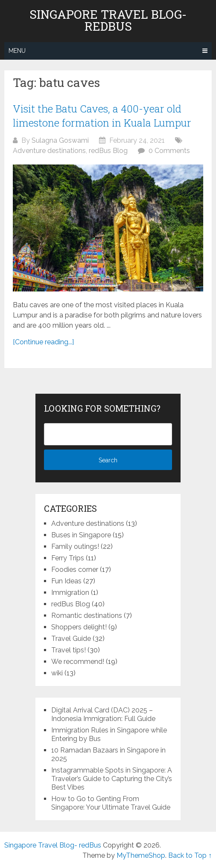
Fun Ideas (66, 581)
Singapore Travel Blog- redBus (108, 20)
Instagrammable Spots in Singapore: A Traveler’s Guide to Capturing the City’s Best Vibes (112, 779)
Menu (17, 51)
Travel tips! (69, 650)
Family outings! (75, 546)
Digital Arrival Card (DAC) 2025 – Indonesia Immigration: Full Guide (103, 714)
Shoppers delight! (79, 627)
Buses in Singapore (81, 535)
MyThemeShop (141, 855)
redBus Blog (108, 151)
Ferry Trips (68, 558)
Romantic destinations (87, 616)
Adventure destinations (49, 151)
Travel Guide (71, 639)
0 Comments (169, 151)
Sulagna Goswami (60, 140)
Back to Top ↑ (190, 855)
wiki (57, 673)
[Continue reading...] (43, 342)
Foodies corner (75, 570)
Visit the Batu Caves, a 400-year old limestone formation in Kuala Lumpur (102, 116)
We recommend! (78, 662)
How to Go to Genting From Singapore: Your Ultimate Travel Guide (111, 803)
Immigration (70, 593)
